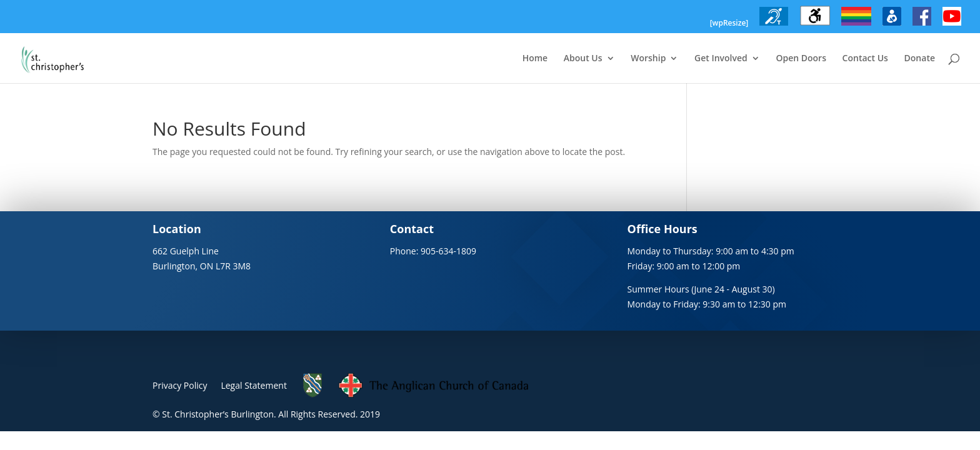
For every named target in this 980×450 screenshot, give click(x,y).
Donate (920, 59)
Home (535, 59)
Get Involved (721, 59)
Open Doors (801, 59)
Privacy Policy (180, 385)
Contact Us (865, 59)
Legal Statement (253, 385)
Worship (648, 59)
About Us (583, 59)
